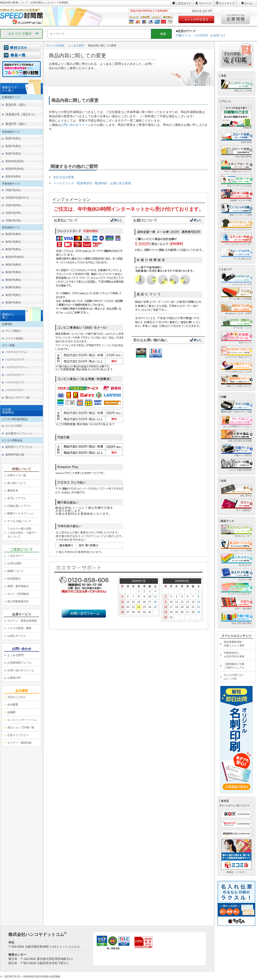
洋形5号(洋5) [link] (13, 213)
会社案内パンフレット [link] (19, 433)
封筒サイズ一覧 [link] (17, 475)
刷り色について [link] (17, 483)
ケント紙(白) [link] (13, 331)
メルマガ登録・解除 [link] (19, 628)
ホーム (248, 3)
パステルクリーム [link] (16, 352)
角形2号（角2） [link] (16, 124)
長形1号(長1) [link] (13, 138)
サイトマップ (227, 3)
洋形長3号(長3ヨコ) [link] (17, 198)
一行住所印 (201, 35)
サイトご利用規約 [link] (18, 594)
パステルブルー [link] (15, 390)
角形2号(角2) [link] (13, 249)
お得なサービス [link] (17, 636)
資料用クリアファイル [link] (19, 447)
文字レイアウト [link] (17, 498)
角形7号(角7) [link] (13, 295)
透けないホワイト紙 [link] (17, 397)
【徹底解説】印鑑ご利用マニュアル (234, 666)
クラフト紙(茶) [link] (14, 338)
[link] (22, 720)
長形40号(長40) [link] (14, 169)
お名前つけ (218, 35)
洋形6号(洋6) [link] (13, 220)
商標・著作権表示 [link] (18, 586)
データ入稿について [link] (19, 521)
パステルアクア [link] (15, 360)
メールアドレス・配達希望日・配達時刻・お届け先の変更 (92, 183)
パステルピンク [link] (15, 382)
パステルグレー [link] (15, 375)
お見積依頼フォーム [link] (19, 663)
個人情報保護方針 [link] (18, 601)
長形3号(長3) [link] (13, 154)
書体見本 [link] (13, 491)
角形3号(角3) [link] (13, 265)
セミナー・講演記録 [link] (19, 743)
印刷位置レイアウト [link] (19, 506)
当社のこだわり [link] (17, 697)
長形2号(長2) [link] (13, 146)
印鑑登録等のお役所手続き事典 (234, 655)
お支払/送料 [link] (14, 563)
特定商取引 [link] (14, 579)
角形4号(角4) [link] (13, 272)
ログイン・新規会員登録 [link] (22, 621)
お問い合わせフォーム (76, 125)
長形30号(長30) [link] (14, 161)
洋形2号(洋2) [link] (13, 190)
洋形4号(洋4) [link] (13, 205)
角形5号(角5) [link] (13, 280)
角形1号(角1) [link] (13, 242)
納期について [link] (15, 571)
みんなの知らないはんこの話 (234, 677)
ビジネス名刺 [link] (13, 426)
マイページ (205, 3)
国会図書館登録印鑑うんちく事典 (234, 644)
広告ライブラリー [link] (18, 735)
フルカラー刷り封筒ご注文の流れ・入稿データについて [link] (22, 533)
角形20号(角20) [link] (14, 257)
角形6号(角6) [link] (13, 287)
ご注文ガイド (184, 3)
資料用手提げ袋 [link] (15, 455)
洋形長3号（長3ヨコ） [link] (21, 114)
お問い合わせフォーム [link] (21, 670)
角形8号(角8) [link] (13, 302)
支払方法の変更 (64, 177)
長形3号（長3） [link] (16, 105)
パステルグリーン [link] (16, 367)
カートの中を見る (196, 19)
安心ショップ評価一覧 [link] (21, 727)
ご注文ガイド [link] (15, 556)
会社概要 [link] (13, 705)
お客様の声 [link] (14, 678)
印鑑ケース (184, 35)
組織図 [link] (11, 712)
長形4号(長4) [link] (13, 176)
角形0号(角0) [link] (13, 234)
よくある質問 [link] (15, 655)
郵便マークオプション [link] (21, 513)
